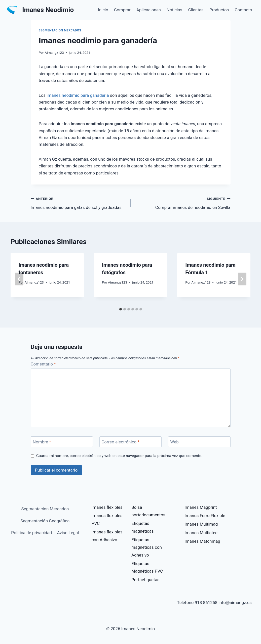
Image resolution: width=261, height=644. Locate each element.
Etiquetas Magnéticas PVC (147, 567)
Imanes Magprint (201, 507)
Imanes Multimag (201, 524)
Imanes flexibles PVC (107, 519)
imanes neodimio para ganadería (78, 95)
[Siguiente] (242, 279)
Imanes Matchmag (202, 541)
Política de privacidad (31, 533)
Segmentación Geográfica (45, 521)
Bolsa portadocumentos (148, 511)
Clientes (196, 10)
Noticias (175, 10)
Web (174, 442)
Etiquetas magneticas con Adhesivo (147, 547)
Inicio (103, 10)
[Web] (199, 442)
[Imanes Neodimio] (40, 10)
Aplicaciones (149, 10)
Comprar (122, 10)
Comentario (43, 364)
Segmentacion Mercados (60, 30)
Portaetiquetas (145, 580)
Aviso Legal (68, 533)
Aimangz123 (54, 53)
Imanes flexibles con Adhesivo (107, 536)
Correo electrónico (120, 442)
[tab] (121, 309)
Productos (219, 10)
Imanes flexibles (107, 507)
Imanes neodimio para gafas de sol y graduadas (79, 202)
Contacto (244, 10)
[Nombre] (62, 442)
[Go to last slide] (19, 279)
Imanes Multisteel (201, 533)
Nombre (42, 442)
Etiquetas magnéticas (143, 527)
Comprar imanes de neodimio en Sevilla (183, 202)
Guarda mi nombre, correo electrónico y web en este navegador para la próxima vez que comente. (119, 456)
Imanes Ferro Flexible (205, 516)
